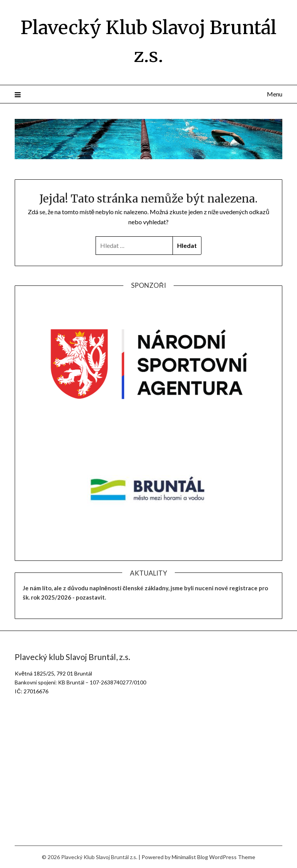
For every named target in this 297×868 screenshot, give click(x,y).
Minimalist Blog (190, 857)
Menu (275, 94)
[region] (148, 364)
